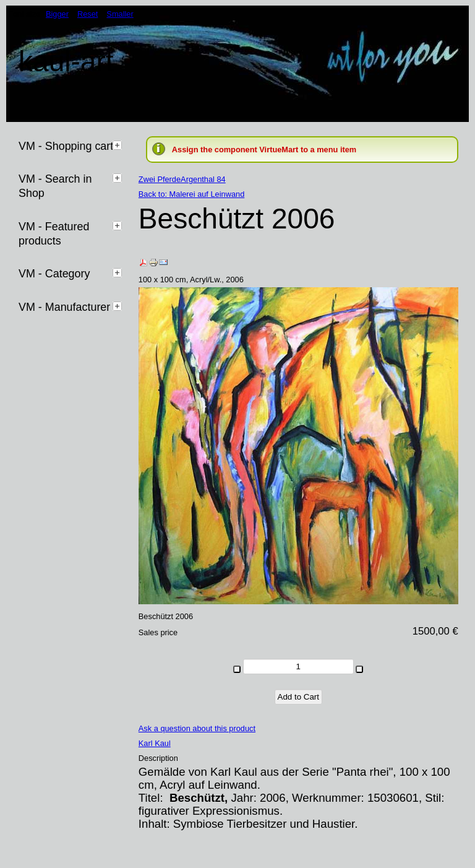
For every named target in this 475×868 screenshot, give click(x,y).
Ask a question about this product (197, 728)
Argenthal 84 (203, 179)
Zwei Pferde (160, 179)
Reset (88, 14)
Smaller (120, 14)
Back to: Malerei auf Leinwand (191, 194)
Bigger (57, 14)
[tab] (119, 145)
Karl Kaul (155, 743)
